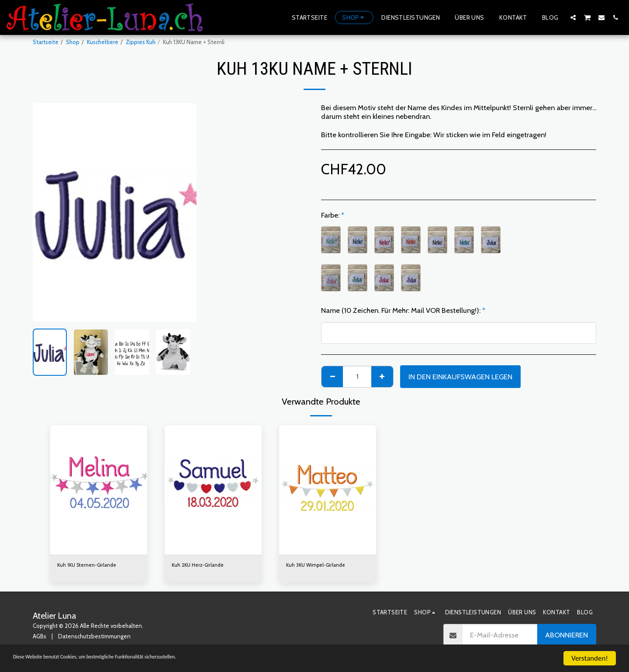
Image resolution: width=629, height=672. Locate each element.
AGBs (40, 637)
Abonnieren (567, 637)
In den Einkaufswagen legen (460, 377)
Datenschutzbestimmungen (94, 637)
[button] (573, 17)
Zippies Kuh (141, 42)
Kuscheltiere (103, 42)
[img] (99, 490)
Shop (73, 42)
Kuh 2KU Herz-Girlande (201, 565)
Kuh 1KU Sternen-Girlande (90, 565)
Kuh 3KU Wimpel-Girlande (319, 565)
